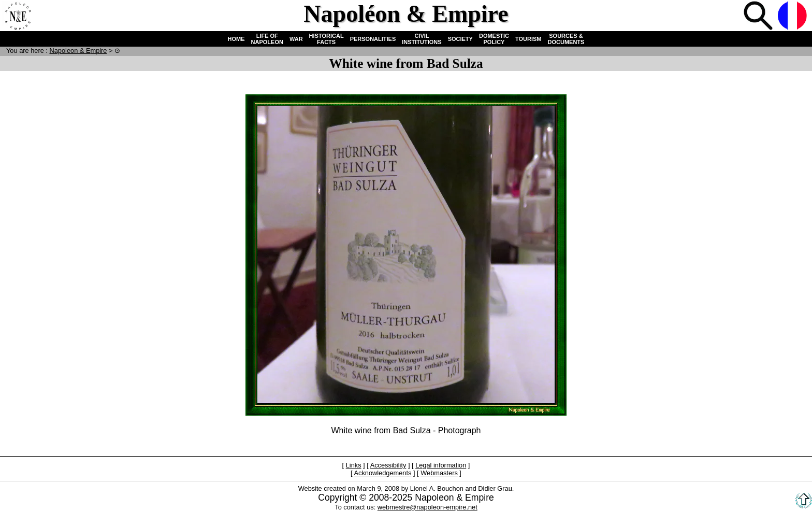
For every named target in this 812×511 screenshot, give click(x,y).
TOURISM (528, 39)
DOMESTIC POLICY (494, 39)
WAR (296, 39)
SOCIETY (460, 39)
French (793, 17)
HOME (236, 39)
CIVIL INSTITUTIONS (422, 39)
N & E (78, 51)
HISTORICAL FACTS (327, 39)
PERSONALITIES (373, 39)
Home (18, 17)
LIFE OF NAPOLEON (267, 39)
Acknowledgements (382, 473)
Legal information (441, 465)
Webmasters (439, 473)
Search (759, 17)
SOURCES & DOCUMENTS (566, 39)
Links (354, 465)
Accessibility (388, 465)
